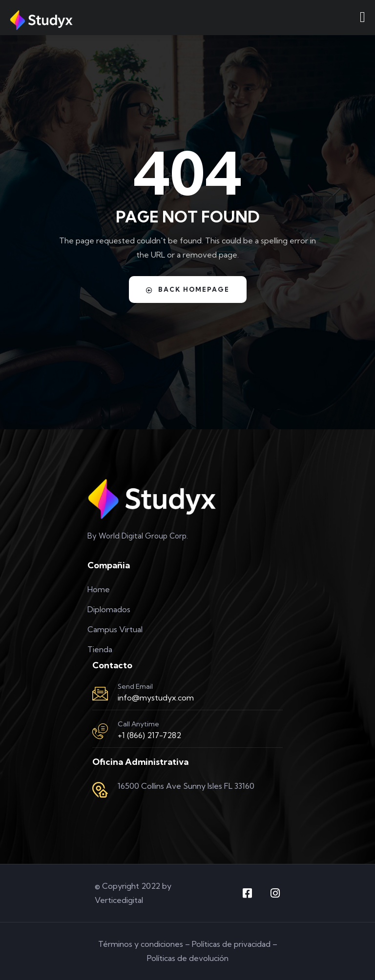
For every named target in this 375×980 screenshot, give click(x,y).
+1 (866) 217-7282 (149, 735)
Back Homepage (188, 290)
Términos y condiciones (141, 944)
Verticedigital (119, 900)
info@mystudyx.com (156, 698)
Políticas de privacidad (231, 944)
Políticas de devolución (188, 958)
